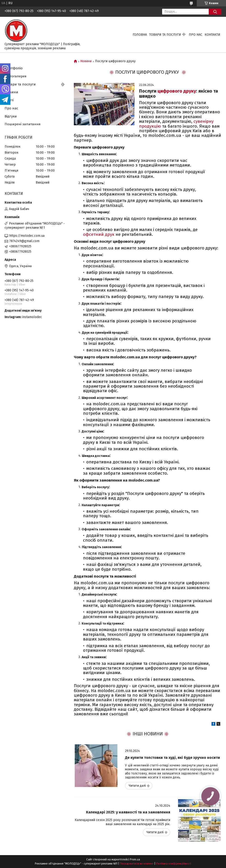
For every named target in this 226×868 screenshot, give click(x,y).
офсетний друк (99, 234)
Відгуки (11, 116)
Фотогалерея (16, 76)
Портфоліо (14, 68)
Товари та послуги (165, 35)
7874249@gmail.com (24, 241)
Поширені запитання (23, 124)
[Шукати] (215, 12)
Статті (9, 100)
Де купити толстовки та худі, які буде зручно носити (172, 758)
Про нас (196, 35)
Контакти (212, 35)
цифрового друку (177, 91)
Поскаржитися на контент (137, 864)
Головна (140, 35)
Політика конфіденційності (174, 864)
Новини (86, 61)
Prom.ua (135, 859)
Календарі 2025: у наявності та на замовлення (128, 812)
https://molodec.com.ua (27, 236)
